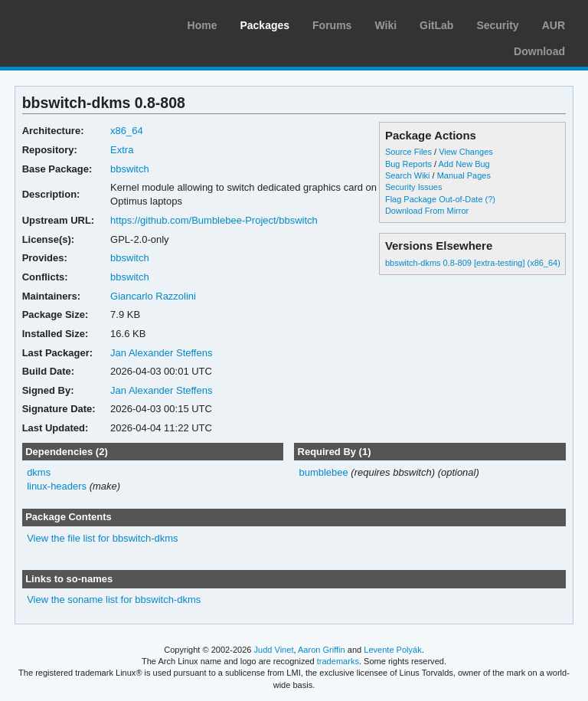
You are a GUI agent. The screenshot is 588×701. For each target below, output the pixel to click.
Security (497, 25)
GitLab (436, 25)
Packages (265, 25)
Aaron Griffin (322, 650)
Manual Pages (464, 175)
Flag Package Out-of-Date (434, 199)
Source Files (408, 152)
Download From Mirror (427, 211)
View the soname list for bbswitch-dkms (114, 599)
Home (203, 25)
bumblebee (323, 472)
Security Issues (413, 187)
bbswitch (130, 169)
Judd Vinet (274, 650)
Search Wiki (408, 175)
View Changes (466, 152)
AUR (554, 25)
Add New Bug (464, 164)
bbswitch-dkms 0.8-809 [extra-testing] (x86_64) (473, 263)
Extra (122, 150)
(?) (490, 199)
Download (539, 51)
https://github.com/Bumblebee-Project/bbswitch (214, 220)
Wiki (385, 25)
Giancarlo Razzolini (153, 296)
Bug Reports (408, 164)
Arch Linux (84, 23)
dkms (39, 472)
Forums (332, 25)
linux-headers (57, 486)
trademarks (338, 661)
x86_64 (127, 131)
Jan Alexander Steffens (161, 353)
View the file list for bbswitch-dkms (102, 538)
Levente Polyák (392, 650)
